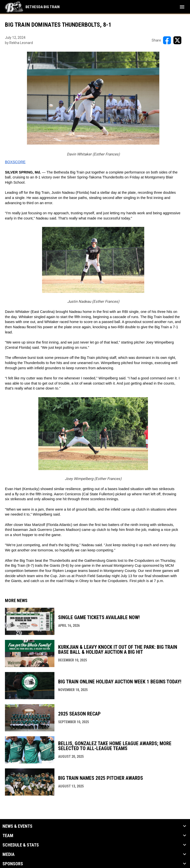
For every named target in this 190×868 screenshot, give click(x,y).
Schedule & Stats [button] (21, 845)
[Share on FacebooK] (167, 40)
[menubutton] (182, 7)
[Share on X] (177, 40)
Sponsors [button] (13, 864)
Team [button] (8, 836)
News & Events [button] (17, 826)
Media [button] (9, 854)
